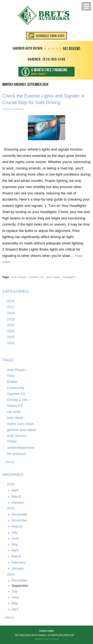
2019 (11, 319)
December (19, 514)
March (16, 497)
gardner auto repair (22, 430)
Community (16, 388)
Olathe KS (15, 406)
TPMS (12, 442)
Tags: (8, 360)
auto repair (53, 277)
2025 (11, 337)
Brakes (12, 382)
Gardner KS (37, 277)
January (18, 502)
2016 (11, 301)
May (15, 544)
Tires (11, 376)
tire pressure (16, 454)
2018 (11, 313)
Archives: (13, 474)
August (17, 527)
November (19, 520)
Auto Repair (19, 277)
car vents (14, 412)
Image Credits (46, 631)
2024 (11, 331)
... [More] (8, 462)
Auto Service (17, 436)
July (15, 532)
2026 (11, 343)
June (15, 538)
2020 (11, 325)
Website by (46, 639)
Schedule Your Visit (50, 36)
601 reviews (72, 48)
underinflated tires (21, 448)
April (15, 491)
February (18, 562)
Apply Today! (49, 72)
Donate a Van (17, 400)
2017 (11, 307)
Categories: (16, 291)
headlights (69, 277)
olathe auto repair (20, 424)
